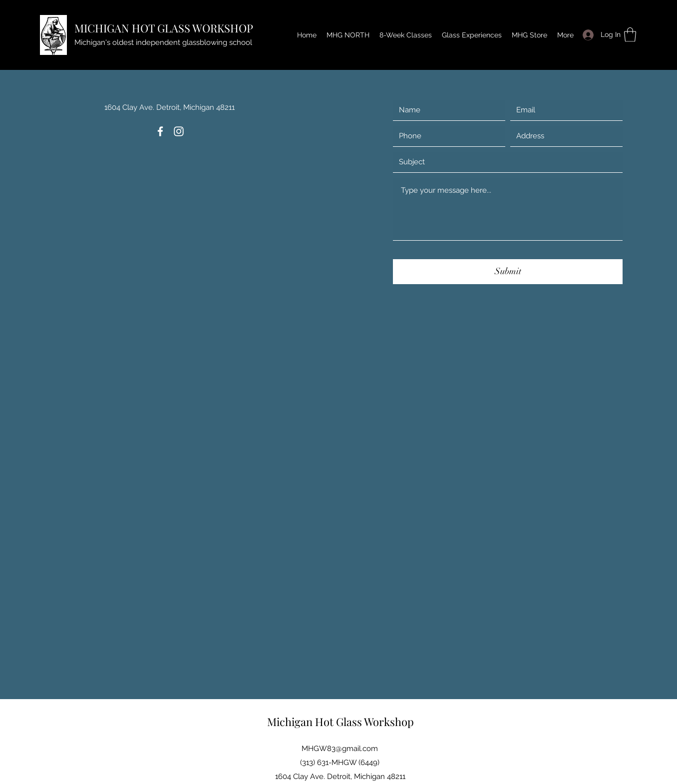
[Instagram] (179, 131)
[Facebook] (160, 131)
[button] (630, 35)
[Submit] (508, 272)
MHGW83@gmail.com (340, 749)
